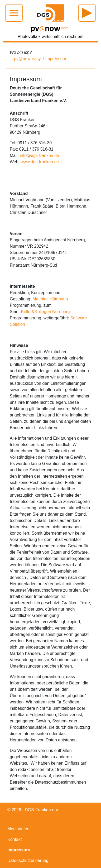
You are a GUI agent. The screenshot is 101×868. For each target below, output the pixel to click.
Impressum (19, 850)
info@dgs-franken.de (39, 155)
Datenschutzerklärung (28, 860)
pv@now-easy (27, 59)
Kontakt (15, 839)
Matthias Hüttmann (50, 299)
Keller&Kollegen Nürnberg (45, 312)
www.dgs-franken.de (40, 162)
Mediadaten (18, 829)
